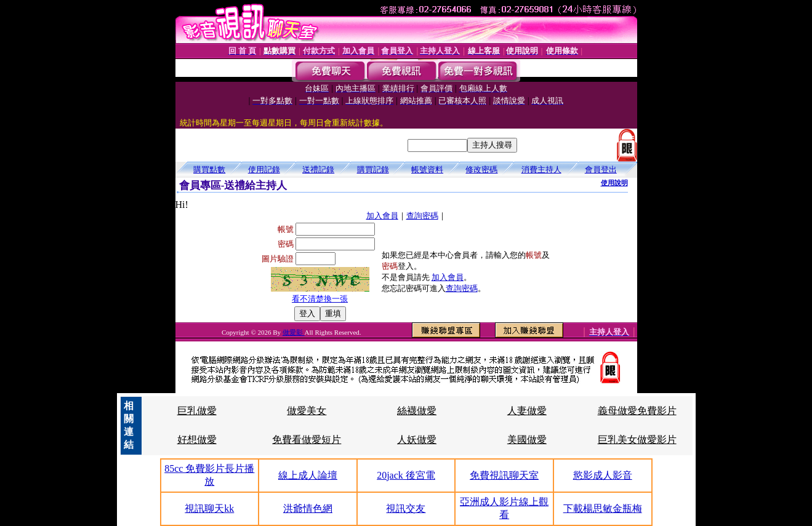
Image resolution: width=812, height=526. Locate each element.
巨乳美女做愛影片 (637, 440)
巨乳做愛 (197, 411)
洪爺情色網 (308, 508)
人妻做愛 (527, 411)
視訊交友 (406, 508)
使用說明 (614, 183)
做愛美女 (307, 411)
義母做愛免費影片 (637, 411)
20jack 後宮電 (406, 475)
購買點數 (209, 169)
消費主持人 (541, 169)
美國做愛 (527, 440)
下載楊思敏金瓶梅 (603, 508)
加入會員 (382, 216)
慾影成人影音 (603, 475)
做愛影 (294, 332)
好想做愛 (197, 440)
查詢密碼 (422, 216)
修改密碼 (481, 169)
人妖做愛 (417, 440)
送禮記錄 (318, 169)
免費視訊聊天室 (504, 475)
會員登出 (601, 169)
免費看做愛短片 (307, 440)
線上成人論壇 (308, 475)
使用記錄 (264, 169)
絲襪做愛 (417, 411)
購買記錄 (373, 169)
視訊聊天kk (209, 508)
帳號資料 (427, 169)
